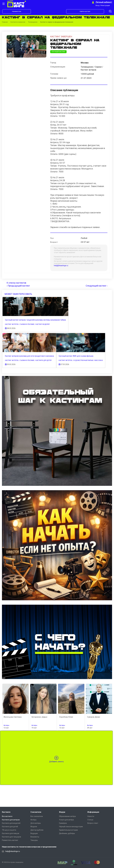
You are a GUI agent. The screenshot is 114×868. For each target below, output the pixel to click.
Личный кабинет (104, 2)
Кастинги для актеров (11, 820)
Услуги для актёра (66, 820)
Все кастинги (7, 816)
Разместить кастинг (10, 840)
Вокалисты (35, 837)
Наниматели (17, 11)
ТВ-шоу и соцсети (9, 830)
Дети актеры (36, 823)
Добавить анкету (56, 801)
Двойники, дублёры (67, 833)
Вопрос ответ (93, 823)
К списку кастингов (16, 283)
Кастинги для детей (10, 827)
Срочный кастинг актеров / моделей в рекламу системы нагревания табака (38, 321)
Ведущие (34, 833)
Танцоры (34, 840)
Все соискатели (37, 816)
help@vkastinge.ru (61, 266)
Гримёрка (63, 823)
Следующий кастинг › (97, 286)
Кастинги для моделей (11, 823)
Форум (62, 812)
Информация (93, 812)
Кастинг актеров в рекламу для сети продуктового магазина (32, 358)
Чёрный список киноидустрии (71, 827)
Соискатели (36, 812)
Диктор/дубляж (37, 830)
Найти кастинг (85, 11)
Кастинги (6, 812)
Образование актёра (67, 816)
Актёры (33, 820)
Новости (91, 816)
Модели (34, 827)
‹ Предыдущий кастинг (18, 286)
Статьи (90, 820)
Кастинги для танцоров (11, 837)
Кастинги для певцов (11, 833)
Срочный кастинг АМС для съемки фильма (25, 396)
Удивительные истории (68, 830)
